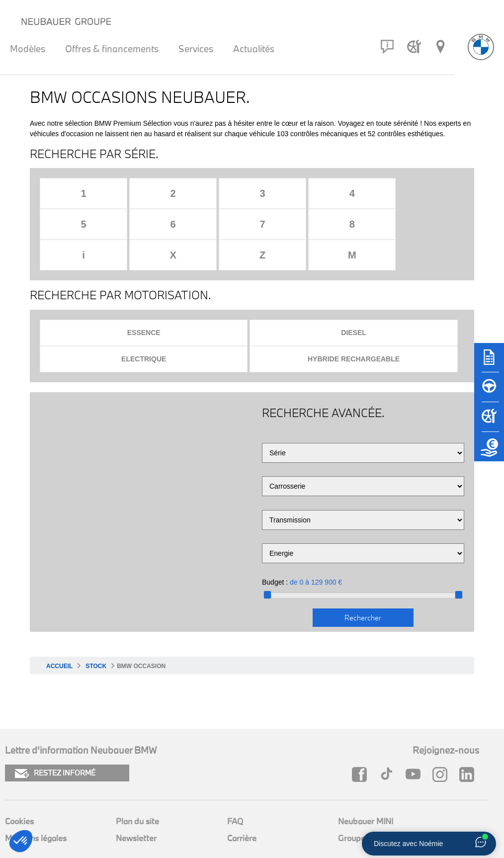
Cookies (19, 790)
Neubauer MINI (366, 790)
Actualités (254, 49)
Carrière (242, 807)
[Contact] (387, 47)
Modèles (28, 49)
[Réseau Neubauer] (440, 47)
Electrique (144, 328)
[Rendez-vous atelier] (414, 47)
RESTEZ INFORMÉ (55, 742)
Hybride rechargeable (354, 328)
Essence (144, 302)
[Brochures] (489, 362)
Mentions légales (36, 807)
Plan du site (137, 790)
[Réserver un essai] (489, 392)
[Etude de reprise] (489, 451)
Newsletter (136, 807)
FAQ (235, 790)
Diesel (354, 302)
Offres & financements (112, 49)
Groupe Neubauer (371, 807)
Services (196, 49)
